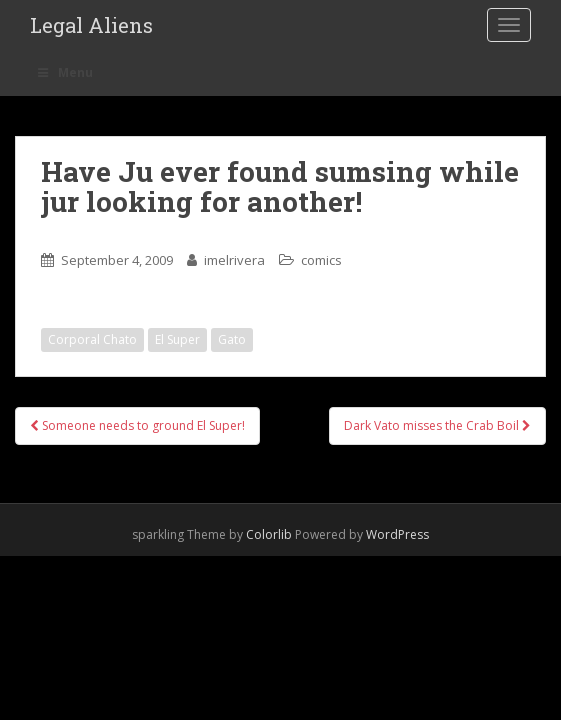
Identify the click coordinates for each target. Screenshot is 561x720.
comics (321, 260)
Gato (232, 339)
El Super (177, 339)
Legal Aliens (91, 25)
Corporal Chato (92, 339)
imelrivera (234, 260)
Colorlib (269, 534)
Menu (64, 72)
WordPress (397, 534)
